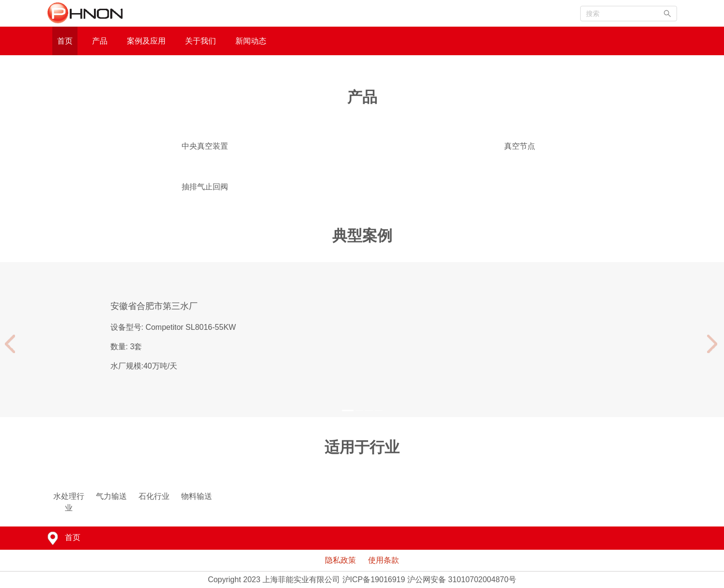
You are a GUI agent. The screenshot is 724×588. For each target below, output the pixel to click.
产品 (100, 41)
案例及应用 (146, 41)
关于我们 (200, 41)
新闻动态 (251, 41)
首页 (65, 41)
